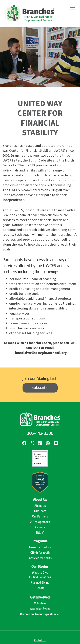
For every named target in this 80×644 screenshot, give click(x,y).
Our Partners (40, 517)
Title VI (40, 533)
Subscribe (40, 388)
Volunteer (40, 604)
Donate (40, 588)
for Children (40, 548)
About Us (40, 500)
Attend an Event (40, 609)
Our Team (40, 511)
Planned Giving (40, 583)
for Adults (40, 558)
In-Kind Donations (40, 577)
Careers (40, 528)
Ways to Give (40, 573)
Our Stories (40, 567)
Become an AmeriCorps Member (40, 614)
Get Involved (40, 598)
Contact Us (41, 640)
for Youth (40, 553)
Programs (40, 541)
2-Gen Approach (40, 522)
